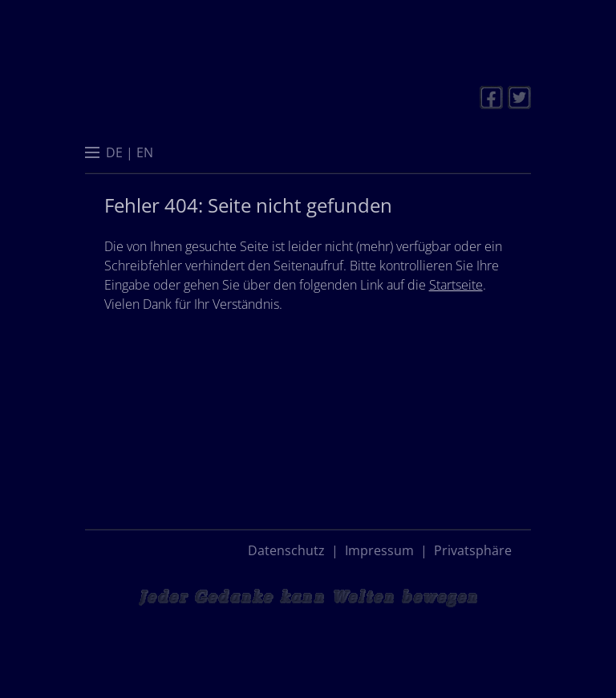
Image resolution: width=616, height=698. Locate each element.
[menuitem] (114, 152)
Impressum (379, 550)
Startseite (456, 285)
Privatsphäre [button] (473, 550)
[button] (92, 154)
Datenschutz (286, 550)
